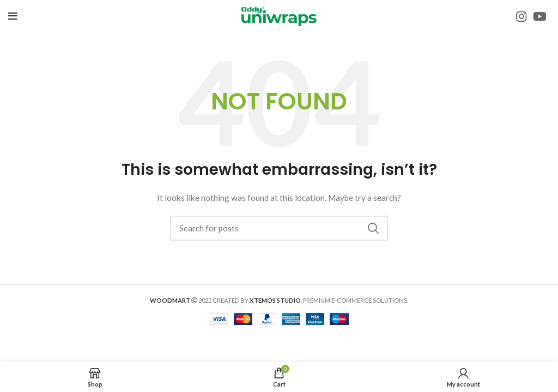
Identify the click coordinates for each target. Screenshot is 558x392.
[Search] (279, 228)
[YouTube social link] (540, 16)
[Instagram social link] (521, 16)
